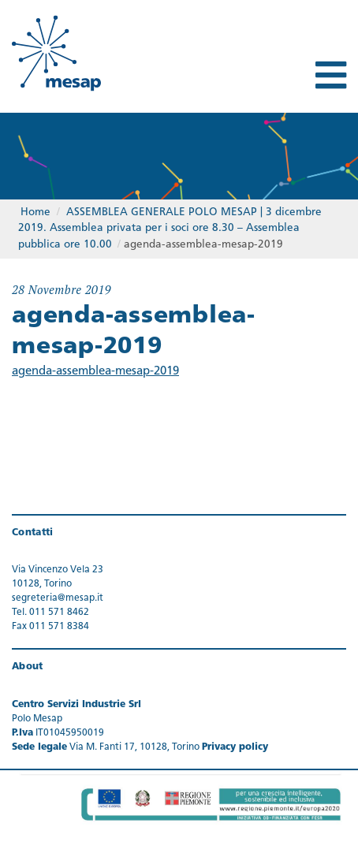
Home (35, 212)
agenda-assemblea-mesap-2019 (95, 372)
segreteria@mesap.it (58, 598)
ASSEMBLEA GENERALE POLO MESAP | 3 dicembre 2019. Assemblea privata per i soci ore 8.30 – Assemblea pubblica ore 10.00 (170, 229)
